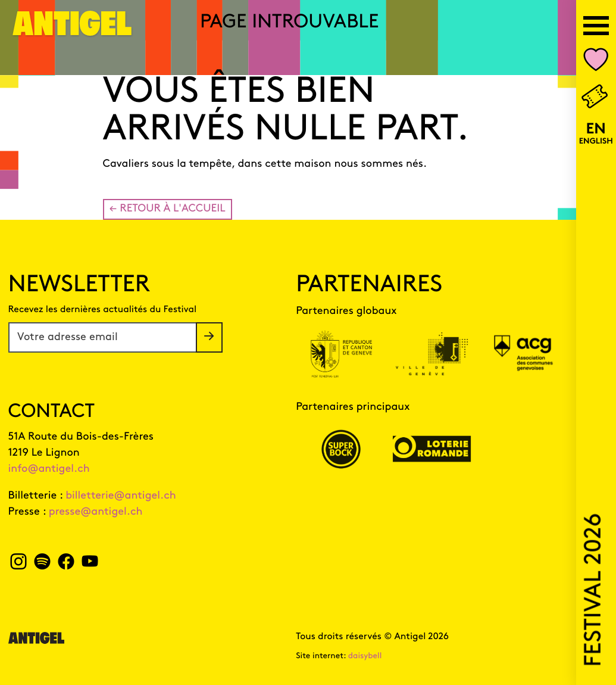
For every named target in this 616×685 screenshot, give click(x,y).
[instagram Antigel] (19, 565)
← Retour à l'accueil (168, 209)
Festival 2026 (594, 590)
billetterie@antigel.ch (121, 496)
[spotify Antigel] (42, 565)
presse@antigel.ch (96, 512)
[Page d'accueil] (73, 31)
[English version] (596, 135)
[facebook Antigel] (66, 565)
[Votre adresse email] (103, 337)
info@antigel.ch (49, 469)
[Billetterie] (596, 98)
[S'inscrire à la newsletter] (209, 337)
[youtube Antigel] (90, 565)
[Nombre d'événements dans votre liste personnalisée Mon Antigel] (596, 62)
